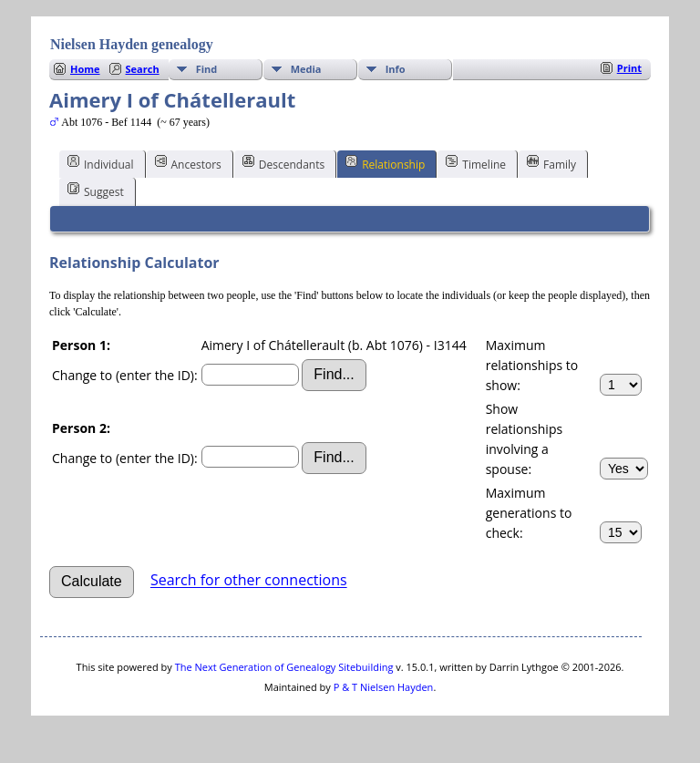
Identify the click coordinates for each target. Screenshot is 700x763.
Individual (101, 163)
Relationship (385, 163)
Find (207, 69)
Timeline (476, 163)
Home (85, 69)
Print (629, 68)
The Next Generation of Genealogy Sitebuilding (284, 667)
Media (306, 69)
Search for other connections (249, 581)
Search (143, 69)
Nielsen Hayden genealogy (132, 44)
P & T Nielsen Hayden (384, 687)
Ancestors (188, 163)
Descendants (283, 163)
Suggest (96, 191)
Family (551, 163)
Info (396, 69)
